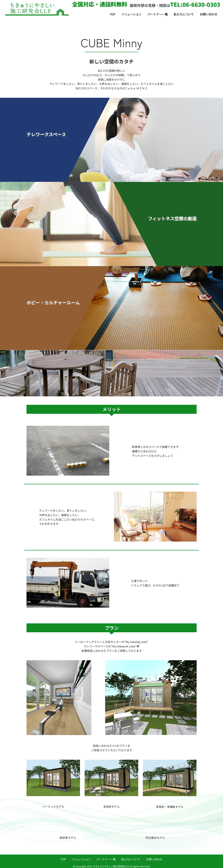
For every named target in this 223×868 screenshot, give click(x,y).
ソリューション (131, 14)
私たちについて (184, 14)
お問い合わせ (209, 14)
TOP (112, 14)
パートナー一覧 (158, 14)
